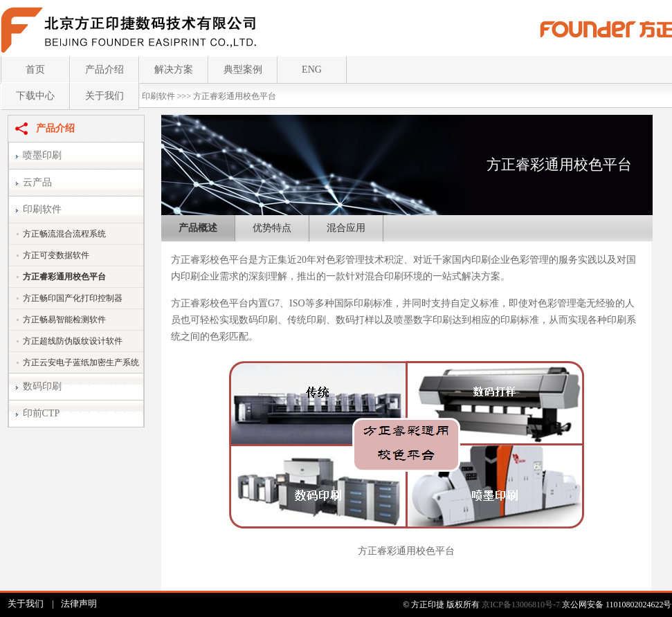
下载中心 (35, 96)
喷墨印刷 (42, 155)
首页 (35, 70)
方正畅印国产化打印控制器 (73, 298)
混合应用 (346, 228)
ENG (312, 70)
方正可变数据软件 (56, 255)
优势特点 (272, 228)
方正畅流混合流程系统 (64, 234)
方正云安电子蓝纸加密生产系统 (81, 362)
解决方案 (174, 70)
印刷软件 (158, 96)
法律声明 (79, 604)
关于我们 (105, 96)
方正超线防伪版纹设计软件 (73, 341)
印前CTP (42, 413)
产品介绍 (105, 70)
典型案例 (243, 70)
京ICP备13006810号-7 (521, 605)
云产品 (37, 182)
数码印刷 (42, 386)
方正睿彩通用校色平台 (235, 96)
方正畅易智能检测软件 (64, 320)
